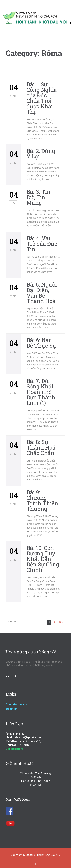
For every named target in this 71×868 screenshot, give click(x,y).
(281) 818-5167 (15, 734)
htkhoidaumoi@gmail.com (24, 737)
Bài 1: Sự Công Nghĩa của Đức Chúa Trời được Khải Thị (42, 98)
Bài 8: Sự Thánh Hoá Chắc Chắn (41, 447)
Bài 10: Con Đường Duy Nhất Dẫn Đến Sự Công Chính (43, 559)
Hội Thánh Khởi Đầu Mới (46, 855)
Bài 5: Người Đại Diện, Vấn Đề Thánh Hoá (42, 293)
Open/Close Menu (7, 11)
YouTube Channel (17, 704)
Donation (12, 709)
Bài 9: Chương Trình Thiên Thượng (42, 501)
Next (61, 622)
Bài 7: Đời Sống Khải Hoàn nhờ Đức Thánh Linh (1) (41, 392)
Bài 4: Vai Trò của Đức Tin (42, 244)
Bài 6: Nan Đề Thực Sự (41, 343)
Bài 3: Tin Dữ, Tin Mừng (38, 197)
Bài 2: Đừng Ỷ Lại (41, 154)
